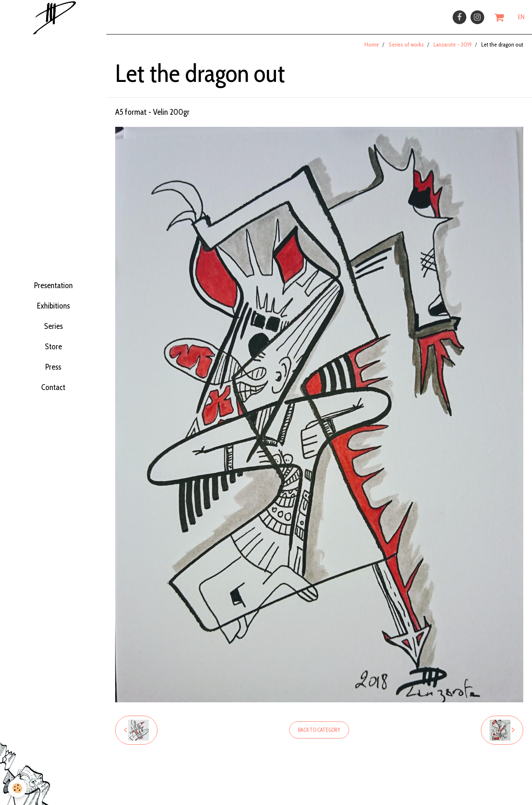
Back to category (319, 735)
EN (521, 20)
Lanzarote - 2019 (453, 49)
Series (53, 328)
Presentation (53, 277)
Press (53, 380)
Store (53, 354)
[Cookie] (18, 788)
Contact (53, 406)
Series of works (406, 49)
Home (372, 49)
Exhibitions (53, 303)
